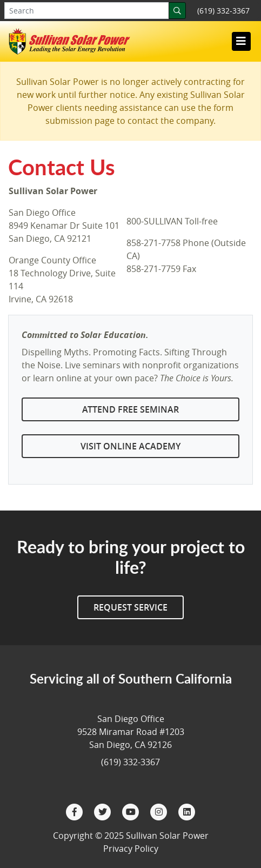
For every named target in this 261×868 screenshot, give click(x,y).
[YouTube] (132, 811)
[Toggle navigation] (241, 41)
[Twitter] (104, 811)
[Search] (177, 11)
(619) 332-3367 (223, 11)
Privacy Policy (131, 849)
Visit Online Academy (130, 446)
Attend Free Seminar (130, 409)
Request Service (130, 607)
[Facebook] (76, 811)
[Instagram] (160, 811)
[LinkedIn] (187, 811)
